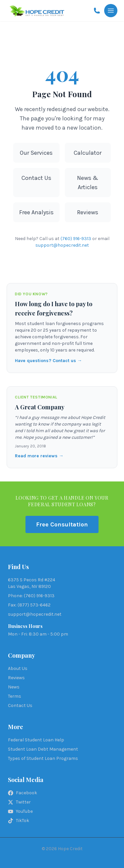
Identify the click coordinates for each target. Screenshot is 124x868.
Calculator (88, 153)
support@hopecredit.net (62, 245)
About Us (18, 668)
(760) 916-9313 (76, 239)
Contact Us (36, 178)
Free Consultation (62, 524)
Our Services (36, 153)
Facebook (22, 793)
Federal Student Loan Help (36, 740)
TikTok (19, 821)
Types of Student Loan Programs (43, 758)
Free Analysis (36, 212)
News (14, 687)
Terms (15, 696)
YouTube (20, 811)
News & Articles (88, 183)
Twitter (19, 802)
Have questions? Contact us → (48, 361)
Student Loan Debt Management (43, 749)
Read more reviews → (39, 456)
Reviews (88, 212)
